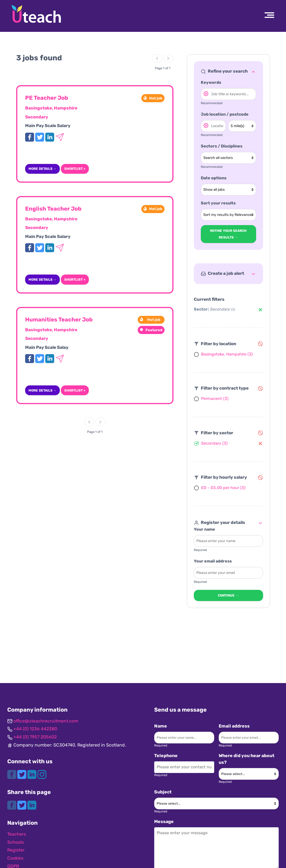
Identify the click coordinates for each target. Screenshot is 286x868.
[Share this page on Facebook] (12, 805)
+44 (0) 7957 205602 (35, 737)
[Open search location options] (206, 125)
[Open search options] (206, 93)
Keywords (211, 83)
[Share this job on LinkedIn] (50, 137)
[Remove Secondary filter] (260, 310)
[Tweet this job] (40, 137)
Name (161, 726)
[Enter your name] (184, 738)
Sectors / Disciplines (222, 146)
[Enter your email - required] (228, 573)
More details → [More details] (43, 169)
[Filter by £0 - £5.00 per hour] (220, 488)
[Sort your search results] (228, 215)
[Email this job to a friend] (60, 137)
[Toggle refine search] (253, 71)
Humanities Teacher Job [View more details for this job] (59, 319)
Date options (214, 178)
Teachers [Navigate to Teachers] (17, 834)
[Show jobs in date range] (228, 190)
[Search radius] (242, 126)
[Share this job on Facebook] (30, 137)
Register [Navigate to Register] (16, 850)
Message (164, 821)
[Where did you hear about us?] (249, 774)
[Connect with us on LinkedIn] (32, 774)
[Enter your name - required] (228, 541)
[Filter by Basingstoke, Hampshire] (223, 354)
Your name (204, 529)
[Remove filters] (260, 344)
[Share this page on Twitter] (22, 805)
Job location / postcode (225, 114)
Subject (163, 792)
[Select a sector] (228, 158)
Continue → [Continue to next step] (228, 595)
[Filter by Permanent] (211, 399)
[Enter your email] (249, 738)
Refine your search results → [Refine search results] (228, 234)
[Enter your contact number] (184, 767)
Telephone (166, 756)
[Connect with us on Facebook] (12, 774)
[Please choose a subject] (216, 803)
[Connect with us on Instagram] (42, 774)
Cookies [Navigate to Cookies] (15, 858)
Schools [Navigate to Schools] (16, 842)
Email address (234, 726)
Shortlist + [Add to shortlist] (75, 169)
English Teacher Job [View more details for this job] (53, 209)
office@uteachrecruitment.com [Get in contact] (46, 721)
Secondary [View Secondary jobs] (37, 117)
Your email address (213, 561)
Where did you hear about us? (246, 759)
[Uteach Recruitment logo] (36, 14)
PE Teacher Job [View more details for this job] (47, 98)
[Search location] (213, 126)
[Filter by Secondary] (211, 443)
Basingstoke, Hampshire (51, 108)
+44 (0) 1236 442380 (35, 729)
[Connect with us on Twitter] (22, 774)
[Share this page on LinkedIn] (32, 805)
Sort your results (218, 203)
